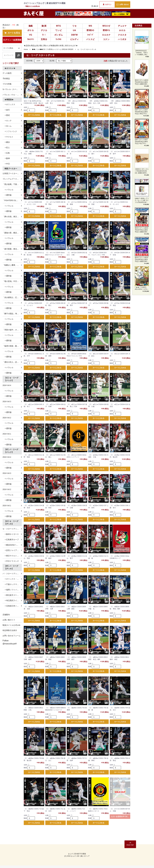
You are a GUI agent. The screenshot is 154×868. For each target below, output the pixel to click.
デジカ (44, 30)
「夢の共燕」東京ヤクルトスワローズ (12, 217)
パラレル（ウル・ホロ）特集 (12, 95)
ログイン (107, 4)
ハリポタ (122, 39)
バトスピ (90, 39)
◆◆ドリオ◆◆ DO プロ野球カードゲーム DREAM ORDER (53, 49)
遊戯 (31, 26)
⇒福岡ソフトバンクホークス (12, 590)
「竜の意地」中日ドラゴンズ (12, 281)
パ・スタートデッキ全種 (12, 574)
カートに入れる (34, 115)
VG (31, 35)
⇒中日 (6, 164)
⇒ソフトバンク (10, 131)
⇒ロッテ (7, 121)
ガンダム (59, 35)
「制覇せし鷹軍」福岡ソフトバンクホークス (12, 265)
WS (90, 26)
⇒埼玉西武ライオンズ (12, 600)
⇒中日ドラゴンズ (11, 561)
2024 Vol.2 (7, 418)
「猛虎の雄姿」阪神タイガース (12, 346)
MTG (59, 26)
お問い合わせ (122, 4)
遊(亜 (44, 26)
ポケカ (31, 30)
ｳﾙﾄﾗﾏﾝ (31, 39)
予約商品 (6, 79)
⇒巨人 (6, 148)
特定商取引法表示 (10, 630)
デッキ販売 (7, 73)
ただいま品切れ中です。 (120, 819)
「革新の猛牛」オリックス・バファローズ (12, 330)
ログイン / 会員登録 (12, 40)
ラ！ (44, 35)
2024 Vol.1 (7, 434)
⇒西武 (6, 115)
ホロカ (122, 30)
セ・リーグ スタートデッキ (87, 49)
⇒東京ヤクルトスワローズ (12, 556)
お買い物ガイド (9, 620)
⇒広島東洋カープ (11, 540)
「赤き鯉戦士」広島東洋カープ (12, 297)
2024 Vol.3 (7, 401)
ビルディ (74, 39)
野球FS (106, 30)
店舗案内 (6, 615)
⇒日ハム (7, 126)
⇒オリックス (9, 104)
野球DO (90, 30)
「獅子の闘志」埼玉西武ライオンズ (12, 314)
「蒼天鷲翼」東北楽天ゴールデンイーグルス (12, 249)
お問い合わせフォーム (12, 636)
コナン (106, 39)
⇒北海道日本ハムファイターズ (12, 606)
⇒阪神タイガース (11, 534)
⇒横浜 (6, 142)
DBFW (74, 35)
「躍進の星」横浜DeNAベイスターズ (12, 233)
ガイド (95, 6)
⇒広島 (6, 153)
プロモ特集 (7, 84)
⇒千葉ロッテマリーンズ (12, 584)
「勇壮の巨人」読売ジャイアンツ (12, 362)
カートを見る (12, 33)
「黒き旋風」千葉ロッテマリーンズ (12, 184)
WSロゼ (106, 26)
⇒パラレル (8, 190)
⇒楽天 (6, 110)
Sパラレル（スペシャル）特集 (12, 89)
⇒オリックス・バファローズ (12, 579)
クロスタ (122, 35)
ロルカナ (106, 35)
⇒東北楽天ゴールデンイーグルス (12, 595)
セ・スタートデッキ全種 (12, 529)
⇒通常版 (7, 195)
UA (74, 30)
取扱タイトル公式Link (33, 6)
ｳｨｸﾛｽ (59, 39)
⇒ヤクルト (8, 137)
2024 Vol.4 (7, 385)
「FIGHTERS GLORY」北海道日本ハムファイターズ (12, 200)
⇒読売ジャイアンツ (12, 550)
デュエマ (122, 26)
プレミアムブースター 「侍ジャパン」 (12, 179)
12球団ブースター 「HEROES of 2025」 (12, 173)
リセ (74, 26)
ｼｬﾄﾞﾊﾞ (90, 35)
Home (26, 49)
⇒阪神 (6, 158)
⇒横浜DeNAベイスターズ (12, 545)
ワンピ (59, 30)
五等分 (44, 39)
